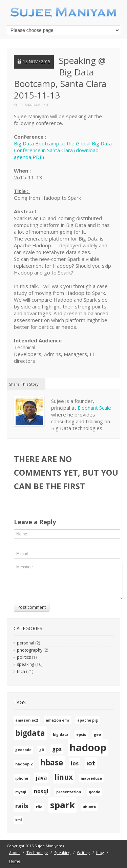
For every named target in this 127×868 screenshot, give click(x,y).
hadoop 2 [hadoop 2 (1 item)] (24, 764)
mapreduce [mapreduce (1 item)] (91, 778)
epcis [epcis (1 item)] (81, 734)
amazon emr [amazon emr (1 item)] (58, 720)
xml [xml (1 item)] (18, 820)
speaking (26, 664)
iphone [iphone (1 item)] (22, 778)
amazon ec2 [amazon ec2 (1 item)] (27, 720)
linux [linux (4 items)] (64, 777)
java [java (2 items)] (41, 778)
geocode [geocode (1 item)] (23, 750)
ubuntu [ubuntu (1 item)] (89, 807)
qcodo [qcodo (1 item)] (94, 792)
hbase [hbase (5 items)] (52, 763)
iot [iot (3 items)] (91, 763)
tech (21, 671)
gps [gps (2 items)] (57, 749)
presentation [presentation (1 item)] (69, 792)
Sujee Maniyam (27, 105)
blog (100, 853)
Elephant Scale (94, 408)
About (15, 853)
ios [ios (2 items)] (75, 763)
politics (24, 657)
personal (26, 643)
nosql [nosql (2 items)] (41, 791)
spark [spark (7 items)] (62, 805)
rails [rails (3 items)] (22, 806)
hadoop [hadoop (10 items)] (88, 747)
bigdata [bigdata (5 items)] (30, 733)
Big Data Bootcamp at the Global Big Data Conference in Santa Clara (63, 147)
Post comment (32, 607)
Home (15, 861)
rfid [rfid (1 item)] (39, 807)
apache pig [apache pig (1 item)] (88, 720)
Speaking (62, 853)
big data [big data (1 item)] (61, 734)
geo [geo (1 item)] (97, 734)
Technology (37, 853)
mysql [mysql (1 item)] (21, 792)
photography (30, 650)
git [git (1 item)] (42, 750)
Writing (83, 853)
